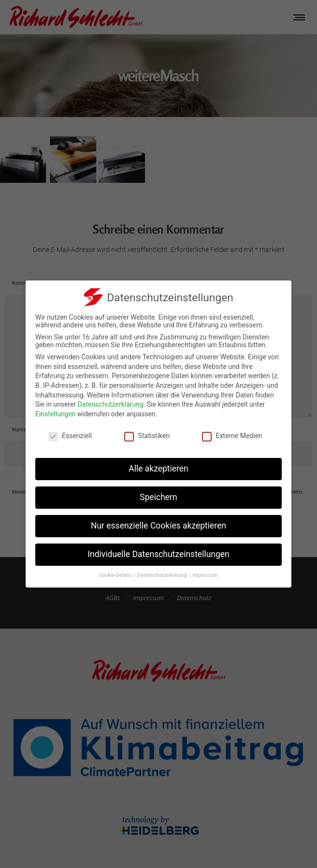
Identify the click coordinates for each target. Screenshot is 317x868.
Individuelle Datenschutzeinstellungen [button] (158, 554)
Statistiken (147, 436)
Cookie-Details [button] (116, 575)
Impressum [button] (205, 575)
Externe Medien (232, 436)
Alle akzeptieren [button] (158, 469)
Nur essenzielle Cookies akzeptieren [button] (158, 526)
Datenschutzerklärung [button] (163, 575)
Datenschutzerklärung (111, 404)
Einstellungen (56, 414)
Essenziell (70, 436)
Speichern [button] (158, 497)
